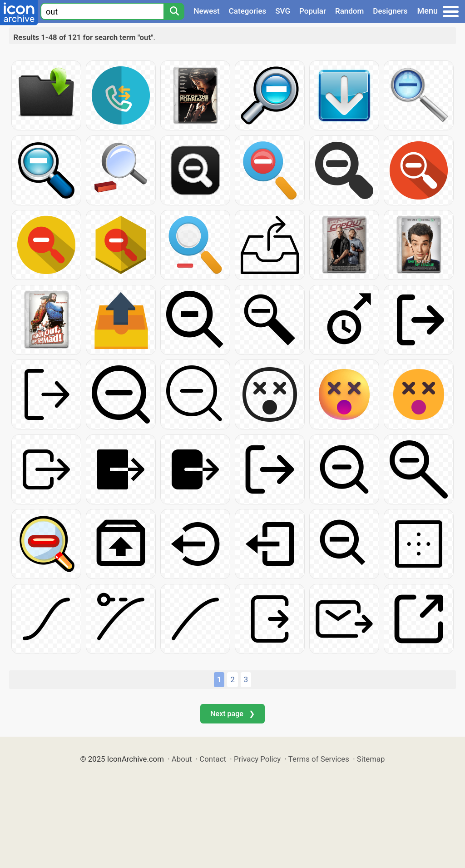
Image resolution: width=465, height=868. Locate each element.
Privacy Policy (257, 759)
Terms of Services (319, 759)
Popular (313, 11)
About (182, 759)
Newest (206, 11)
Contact (213, 759)
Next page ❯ (232, 714)
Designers (390, 11)
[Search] (174, 11)
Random (349, 11)
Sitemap (371, 759)
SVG (283, 11)
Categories (248, 11)
